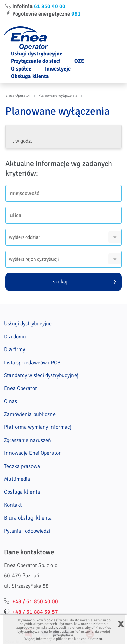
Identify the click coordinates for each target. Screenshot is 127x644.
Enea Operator (18, 96)
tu (100, 639)
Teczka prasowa (22, 466)
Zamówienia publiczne (30, 414)
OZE (79, 61)
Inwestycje (58, 69)
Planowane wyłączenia (58, 96)
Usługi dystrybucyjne (37, 54)
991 (76, 14)
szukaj (60, 282)
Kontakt (13, 505)
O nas (10, 401)
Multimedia (17, 479)
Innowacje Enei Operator (32, 453)
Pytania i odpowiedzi (27, 531)
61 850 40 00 (50, 6)
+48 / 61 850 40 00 (35, 601)
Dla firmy (15, 349)
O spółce (21, 69)
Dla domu (15, 337)
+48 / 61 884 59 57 (35, 612)
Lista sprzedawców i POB (32, 363)
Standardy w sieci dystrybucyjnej (41, 375)
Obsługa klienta (30, 76)
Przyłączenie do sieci (36, 61)
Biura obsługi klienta (28, 518)
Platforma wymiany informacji (38, 427)
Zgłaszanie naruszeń (28, 440)
